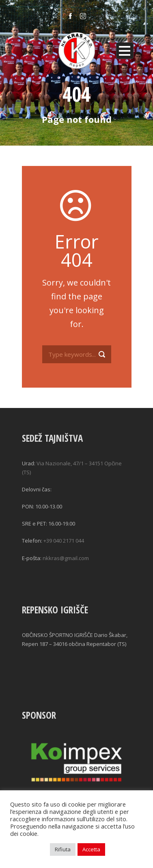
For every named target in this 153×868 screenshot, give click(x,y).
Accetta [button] (91, 849)
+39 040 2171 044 (64, 541)
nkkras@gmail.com (66, 558)
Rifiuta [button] (63, 849)
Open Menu (125, 51)
